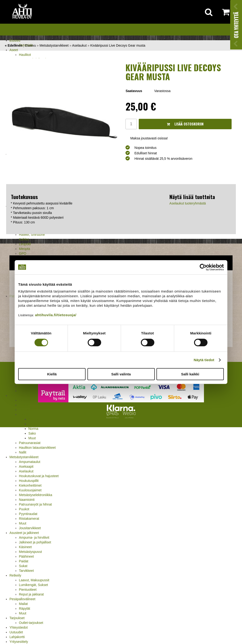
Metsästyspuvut (30, 552)
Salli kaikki (190, 374)
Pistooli (24, 391)
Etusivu (15, 40)
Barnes (34, 419)
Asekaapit (26, 466)
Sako (32, 433)
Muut (32, 438)
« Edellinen (13, 45)
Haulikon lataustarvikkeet (37, 448)
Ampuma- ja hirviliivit (34, 537)
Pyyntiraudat (28, 514)
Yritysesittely (19, 642)
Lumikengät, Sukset (33, 585)
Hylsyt (23, 405)
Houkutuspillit (29, 481)
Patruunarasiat (30, 443)
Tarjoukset (17, 618)
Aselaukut (26, 471)
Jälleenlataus (19, 395)
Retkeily (15, 575)
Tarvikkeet (26, 571)
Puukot (24, 509)
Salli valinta (121, 374)
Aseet (14, 50)
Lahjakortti (17, 637)
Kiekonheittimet (30, 485)
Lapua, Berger (39, 424)
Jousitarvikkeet (30, 528)
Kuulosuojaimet (30, 490)
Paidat (24, 561)
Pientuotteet (28, 590)
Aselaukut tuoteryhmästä (188, 203)
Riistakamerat (29, 519)
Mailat (23, 604)
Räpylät (24, 608)
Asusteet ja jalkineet (24, 533)
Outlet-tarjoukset (31, 623)
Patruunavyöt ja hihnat (35, 504)
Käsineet (25, 547)
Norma (33, 429)
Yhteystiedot (19, 627)
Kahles (24, 239)
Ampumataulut (30, 462)
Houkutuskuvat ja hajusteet (39, 476)
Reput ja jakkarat (31, 594)
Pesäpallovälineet (22, 599)
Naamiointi (27, 500)
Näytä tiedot (204, 360)
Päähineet (26, 556)
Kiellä (52, 374)
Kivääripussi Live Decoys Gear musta (118, 45)
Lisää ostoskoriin (185, 124)
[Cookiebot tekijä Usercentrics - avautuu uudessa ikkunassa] (203, 267)
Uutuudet (16, 632)
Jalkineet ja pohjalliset (35, 542)
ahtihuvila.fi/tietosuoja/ (56, 315)
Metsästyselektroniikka (36, 495)
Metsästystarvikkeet (24, 457)
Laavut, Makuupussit (34, 580)
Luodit (23, 414)
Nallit (23, 452)
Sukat (23, 566)
